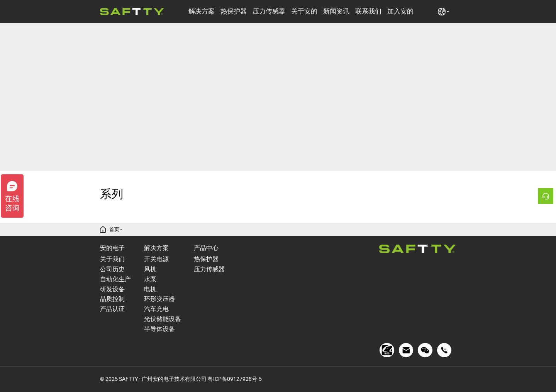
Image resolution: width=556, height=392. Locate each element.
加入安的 (400, 11)
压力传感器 (269, 11)
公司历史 (112, 269)
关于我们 (112, 259)
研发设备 (112, 289)
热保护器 (234, 11)
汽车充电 (156, 309)
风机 (150, 269)
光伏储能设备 (163, 319)
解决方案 (202, 11)
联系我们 (368, 11)
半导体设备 (159, 329)
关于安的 (304, 11)
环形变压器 (159, 299)
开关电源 (156, 259)
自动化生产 (115, 279)
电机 (150, 289)
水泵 (150, 279)
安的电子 (112, 248)
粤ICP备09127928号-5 (235, 379)
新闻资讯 (336, 11)
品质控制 (112, 299)
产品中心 (206, 248)
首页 (115, 230)
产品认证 (112, 309)
